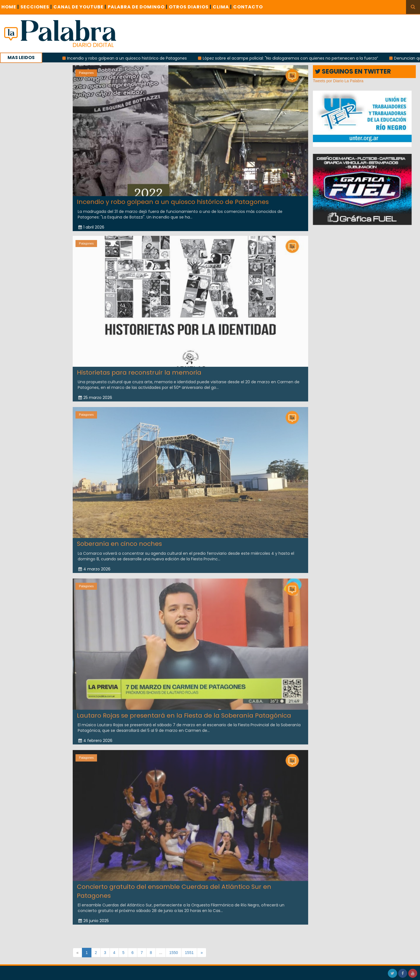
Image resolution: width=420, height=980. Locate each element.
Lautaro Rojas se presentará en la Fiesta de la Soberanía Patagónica (184, 711)
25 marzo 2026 (95, 393)
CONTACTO (248, 7)
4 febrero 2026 (95, 736)
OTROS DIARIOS (190, 7)
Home (10, 7)
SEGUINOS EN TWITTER (353, 71)
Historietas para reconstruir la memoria (139, 368)
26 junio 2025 (94, 916)
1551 (189, 953)
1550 (174, 953)
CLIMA (222, 7)
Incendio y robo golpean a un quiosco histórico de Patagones (136, 58)
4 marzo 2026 (94, 564)
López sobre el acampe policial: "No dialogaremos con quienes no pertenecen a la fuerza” (300, 58)
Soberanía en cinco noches (119, 539)
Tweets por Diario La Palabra (338, 81)
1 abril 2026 (91, 227)
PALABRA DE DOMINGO (138, 7)
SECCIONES (36, 7)
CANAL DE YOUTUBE (80, 7)
